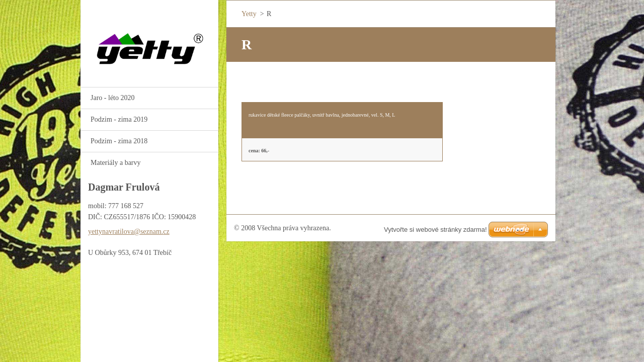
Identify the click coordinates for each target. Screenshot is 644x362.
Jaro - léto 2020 (112, 98)
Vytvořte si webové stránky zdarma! (435, 230)
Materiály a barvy (116, 163)
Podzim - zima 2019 (119, 119)
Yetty (249, 14)
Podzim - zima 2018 (119, 141)
